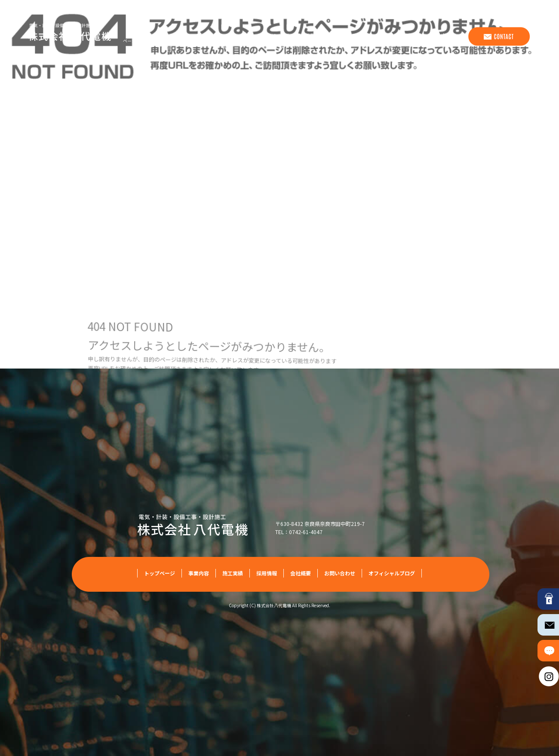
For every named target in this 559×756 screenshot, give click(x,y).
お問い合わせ (498, 37)
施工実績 (359, 37)
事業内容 (316, 37)
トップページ (268, 37)
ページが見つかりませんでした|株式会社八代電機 (171, 41)
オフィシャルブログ (392, 573)
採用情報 (402, 37)
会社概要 (445, 37)
